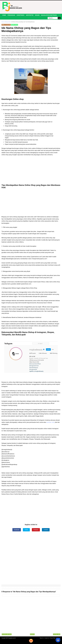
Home (4, 15)
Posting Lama (57, 634)
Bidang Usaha (14, 25)
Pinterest (36, 530)
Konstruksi (21, 15)
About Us (42, 638)
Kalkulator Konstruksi (49, 15)
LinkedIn (46, 530)
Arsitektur (30, 15)
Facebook (17, 530)
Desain (37, 15)
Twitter (26, 530)
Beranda (32, 634)
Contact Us (47, 638)
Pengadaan (11, 15)
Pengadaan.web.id (12, 638)
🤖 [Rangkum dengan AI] (58, 640)
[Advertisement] (31, 168)
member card (50, 422)
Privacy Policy (53, 638)
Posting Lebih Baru (7, 634)
